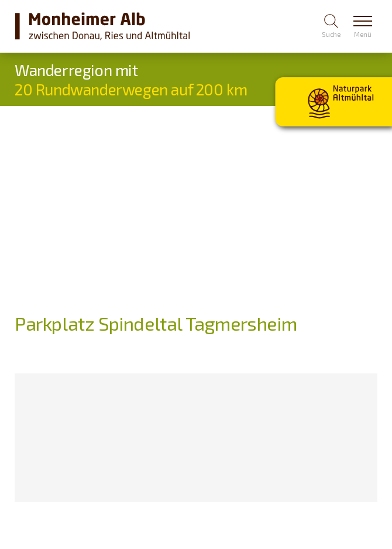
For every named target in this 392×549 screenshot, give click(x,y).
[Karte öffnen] (75, 438)
